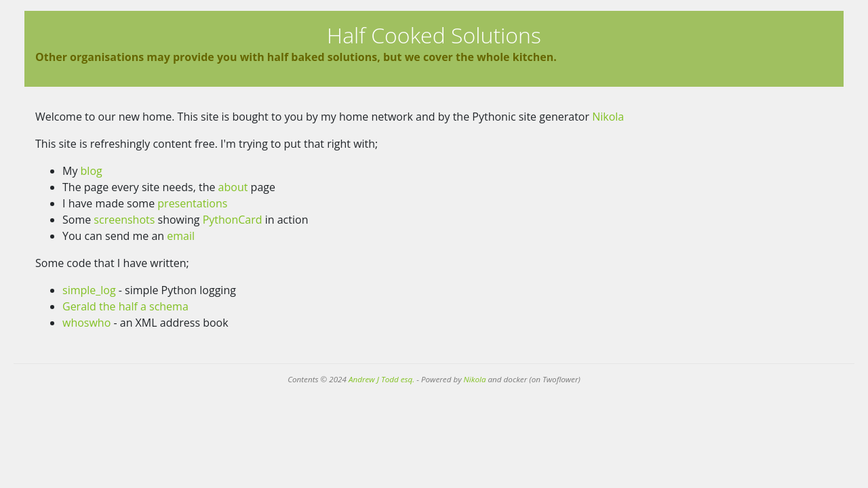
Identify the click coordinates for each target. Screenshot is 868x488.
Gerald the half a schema (125, 306)
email (181, 236)
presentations (192, 203)
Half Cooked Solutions (434, 35)
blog (92, 171)
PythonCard (233, 220)
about (233, 187)
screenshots (124, 220)
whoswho (86, 323)
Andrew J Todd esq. (381, 379)
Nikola (608, 117)
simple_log (89, 290)
